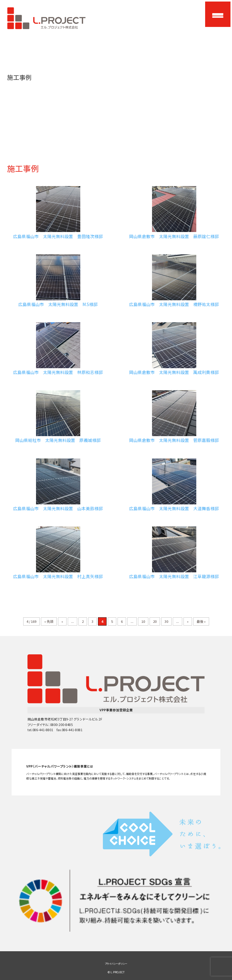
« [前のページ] (62, 621)
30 (166, 621)
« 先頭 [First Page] (49, 621)
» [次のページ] (188, 621)
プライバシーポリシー (116, 964)
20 (155, 621)
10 (143, 621)
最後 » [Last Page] (201, 621)
